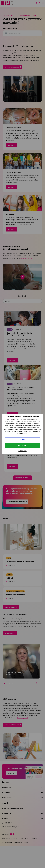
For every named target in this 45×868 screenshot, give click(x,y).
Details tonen (22, 451)
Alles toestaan (22, 445)
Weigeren (22, 440)
